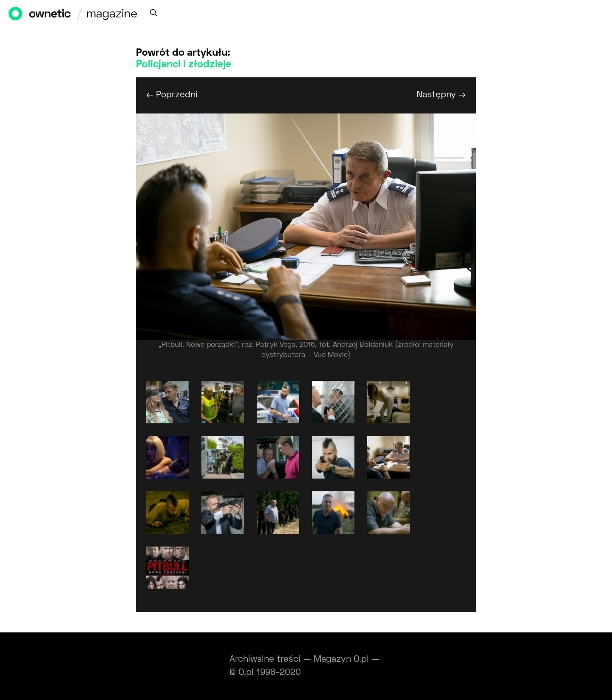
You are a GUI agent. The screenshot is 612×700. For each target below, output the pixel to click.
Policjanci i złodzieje (184, 65)
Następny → (441, 95)
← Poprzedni (172, 95)
